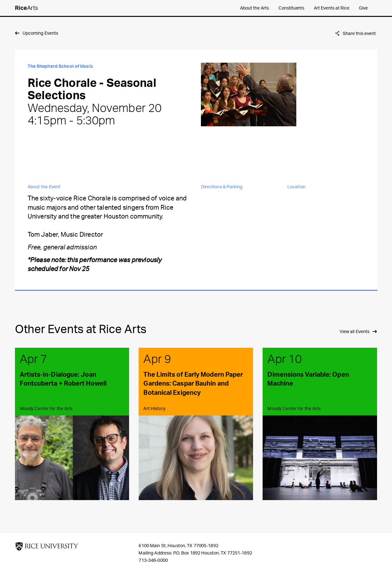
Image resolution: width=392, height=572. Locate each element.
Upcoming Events (41, 33)
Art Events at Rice (331, 8)
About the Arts (254, 8)
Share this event (359, 33)
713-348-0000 (153, 560)
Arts (27, 8)
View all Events (355, 331)
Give (363, 8)
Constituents (292, 8)
